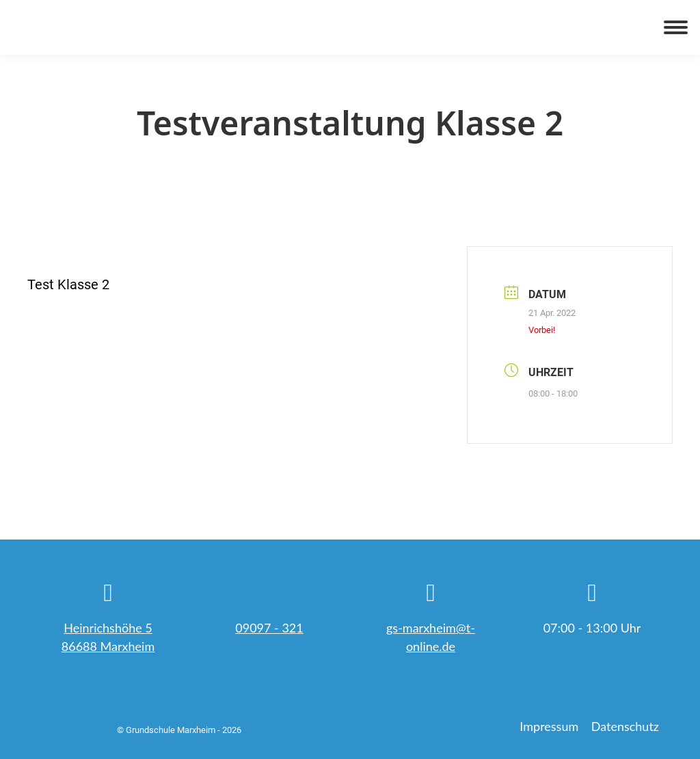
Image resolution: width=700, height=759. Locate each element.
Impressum (549, 726)
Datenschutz (625, 726)
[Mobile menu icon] (676, 27)
